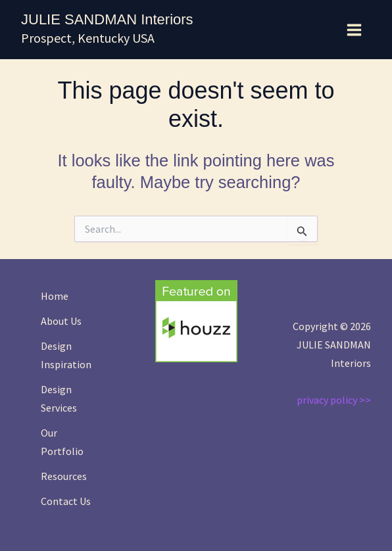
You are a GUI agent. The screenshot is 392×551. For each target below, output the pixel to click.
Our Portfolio (62, 442)
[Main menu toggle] (355, 30)
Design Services (59, 398)
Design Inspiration (66, 355)
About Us (61, 321)
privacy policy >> (334, 400)
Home (55, 296)
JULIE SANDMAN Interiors (107, 19)
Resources (64, 476)
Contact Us (66, 501)
